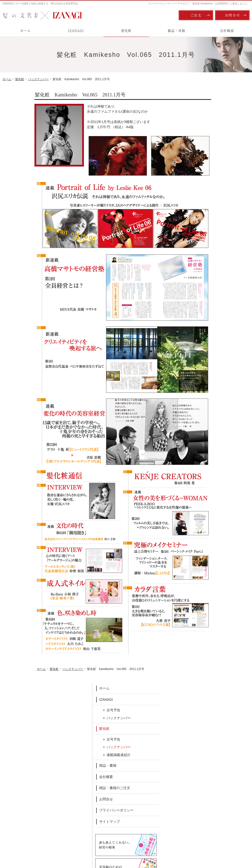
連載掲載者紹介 (216, 164)
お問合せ (204, 209)
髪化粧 (202, 138)
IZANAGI (204, 109)
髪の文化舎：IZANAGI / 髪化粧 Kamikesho (31, 844)
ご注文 (196, 15)
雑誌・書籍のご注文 (212, 198)
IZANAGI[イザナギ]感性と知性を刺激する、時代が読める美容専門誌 (40, 4)
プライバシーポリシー (214, 220)
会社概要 (204, 186)
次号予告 (211, 120)
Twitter (160, 762)
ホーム (202, 98)
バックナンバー (216, 127)
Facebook (92, 762)
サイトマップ (207, 231)
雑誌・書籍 (205, 175)
